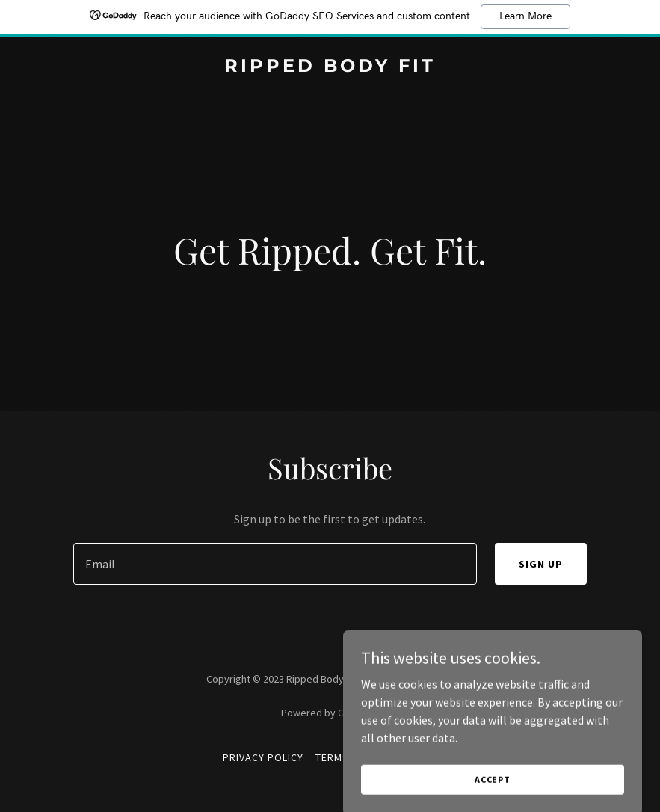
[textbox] (275, 564)
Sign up (541, 564)
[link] (330, 67)
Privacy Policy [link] (263, 757)
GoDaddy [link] (358, 713)
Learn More (525, 16)
